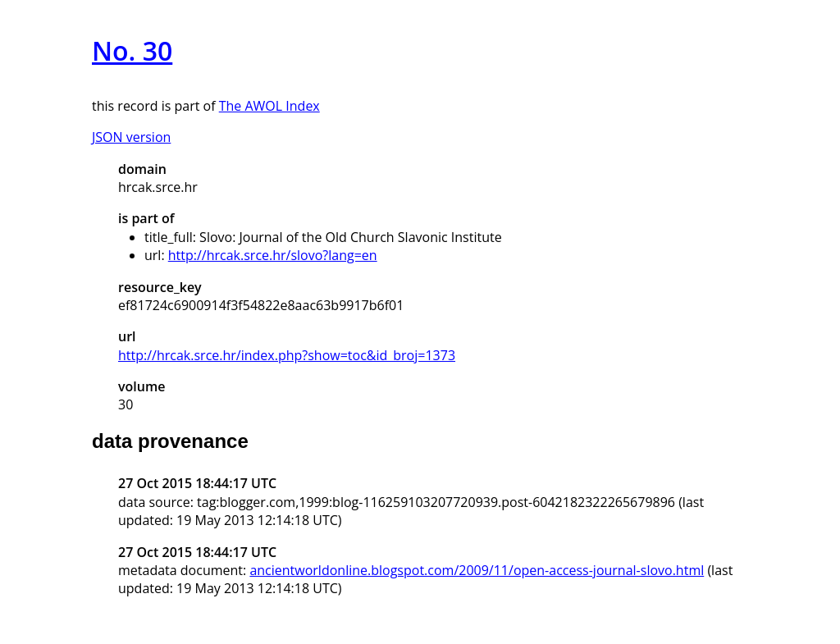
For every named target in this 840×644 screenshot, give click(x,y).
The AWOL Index (269, 106)
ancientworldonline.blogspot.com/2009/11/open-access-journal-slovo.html (477, 570)
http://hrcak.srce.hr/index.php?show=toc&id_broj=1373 (287, 355)
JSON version (131, 137)
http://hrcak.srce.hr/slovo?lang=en (273, 255)
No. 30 (132, 50)
